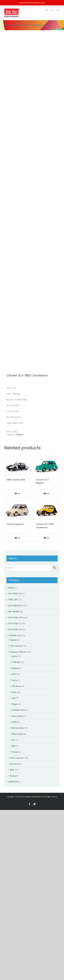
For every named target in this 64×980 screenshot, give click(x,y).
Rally (12, 770)
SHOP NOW (13, 782)
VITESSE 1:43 (14, 636)
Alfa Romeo (17, 686)
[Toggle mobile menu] (58, 10)
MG (13, 740)
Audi (14, 698)
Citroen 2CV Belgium (42, 481)
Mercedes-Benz (18, 728)
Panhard (15, 668)
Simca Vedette (17, 716)
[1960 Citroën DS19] (17, 466)
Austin (14, 656)
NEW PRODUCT (15, 606)
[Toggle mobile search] (52, 10)
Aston (14, 692)
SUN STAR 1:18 (15, 618)
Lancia (14, 680)
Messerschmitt (17, 734)
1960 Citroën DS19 (16, 480)
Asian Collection (17, 758)
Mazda (11, 588)
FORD (14, 722)
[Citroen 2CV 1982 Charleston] (47, 510)
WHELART (13, 600)
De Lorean (14, 764)
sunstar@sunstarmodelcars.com (32, 3)
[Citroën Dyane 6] (17, 510)
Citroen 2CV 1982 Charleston (45, 526)
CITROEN (19, 435)
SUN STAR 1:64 (15, 594)
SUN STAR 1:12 (15, 624)
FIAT (14, 674)
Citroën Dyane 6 (15, 524)
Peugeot (15, 704)
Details (17, 493)
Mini (14, 746)
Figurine (13, 640)
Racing (13, 776)
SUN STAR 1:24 (15, 630)
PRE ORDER (14, 612)
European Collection (18, 652)
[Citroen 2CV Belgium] (47, 466)
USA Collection (16, 646)
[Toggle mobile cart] (47, 10)
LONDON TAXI (18, 710)
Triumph (15, 752)
